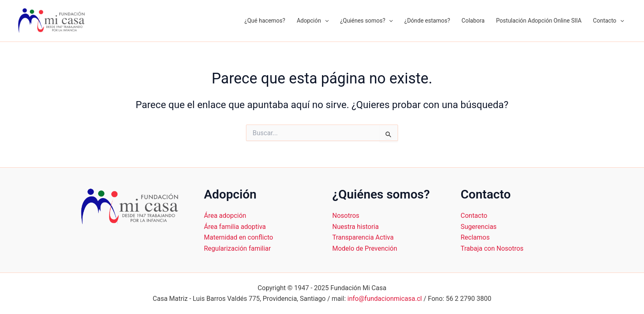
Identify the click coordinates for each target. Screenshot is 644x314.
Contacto (608, 21)
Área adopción (225, 216)
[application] (325, 21)
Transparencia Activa (363, 237)
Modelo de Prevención (365, 248)
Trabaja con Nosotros (492, 248)
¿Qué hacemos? (265, 21)
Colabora (473, 21)
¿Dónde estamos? (427, 21)
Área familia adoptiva (235, 227)
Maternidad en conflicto (239, 237)
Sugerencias (479, 227)
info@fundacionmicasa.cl (385, 299)
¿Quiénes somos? (366, 21)
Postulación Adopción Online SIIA (539, 21)
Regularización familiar (238, 248)
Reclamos (475, 237)
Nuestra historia (355, 227)
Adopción (313, 21)
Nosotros (346, 216)
